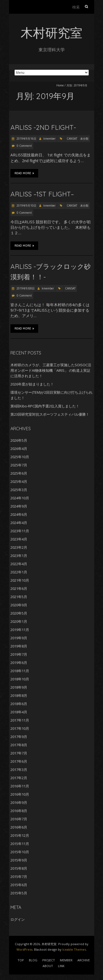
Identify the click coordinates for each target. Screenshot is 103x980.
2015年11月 (20, 844)
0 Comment (24, 146)
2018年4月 (19, 712)
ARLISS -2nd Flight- (43, 127)
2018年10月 (20, 679)
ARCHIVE (84, 960)
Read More (24, 173)
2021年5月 (19, 597)
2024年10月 (20, 498)
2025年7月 (19, 465)
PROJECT (49, 960)
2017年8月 (19, 745)
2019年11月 (20, 630)
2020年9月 (19, 605)
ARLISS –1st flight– (42, 194)
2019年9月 (19, 638)
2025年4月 (19, 481)
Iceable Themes (74, 949)
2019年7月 (19, 654)
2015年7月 (19, 877)
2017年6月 (19, 761)
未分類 (84, 139)
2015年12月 (20, 835)
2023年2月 (19, 547)
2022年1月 (19, 572)
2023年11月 (20, 531)
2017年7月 (19, 753)
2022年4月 (19, 564)
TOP (21, 960)
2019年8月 (19, 646)
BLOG (33, 960)
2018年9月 (19, 687)
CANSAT (72, 139)
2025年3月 (19, 490)
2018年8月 (19, 695)
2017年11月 (20, 720)
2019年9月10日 (26, 205)
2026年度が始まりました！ (32, 384)
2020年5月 (19, 613)
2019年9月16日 (26, 139)
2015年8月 (19, 868)
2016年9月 (19, 802)
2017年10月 (20, 728)
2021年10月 (20, 580)
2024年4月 (19, 523)
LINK (61, 966)
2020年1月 (19, 621)
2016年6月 (19, 827)
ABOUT (48, 966)
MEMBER (66, 960)
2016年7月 (19, 819)
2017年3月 (19, 770)
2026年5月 (19, 440)
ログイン (18, 919)
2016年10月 (20, 794)
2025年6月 (19, 473)
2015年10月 (20, 852)
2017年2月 (19, 778)
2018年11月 (20, 671)
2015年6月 (19, 885)
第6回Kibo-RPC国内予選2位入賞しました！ (45, 406)
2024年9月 (19, 506)
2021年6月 (19, 588)
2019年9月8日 (25, 288)
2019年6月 (19, 663)
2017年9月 (19, 737)
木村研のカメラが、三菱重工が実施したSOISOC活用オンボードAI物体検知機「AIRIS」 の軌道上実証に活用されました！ (51, 370)
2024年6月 (19, 514)
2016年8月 (19, 811)
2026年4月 (19, 449)
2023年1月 (19, 556)
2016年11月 (20, 786)
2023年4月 (19, 539)
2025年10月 (20, 457)
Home (60, 85)
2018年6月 (19, 704)
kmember (49, 139)
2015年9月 (19, 860)
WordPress (24, 949)
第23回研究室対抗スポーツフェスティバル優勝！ (50, 414)
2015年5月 (19, 893)
